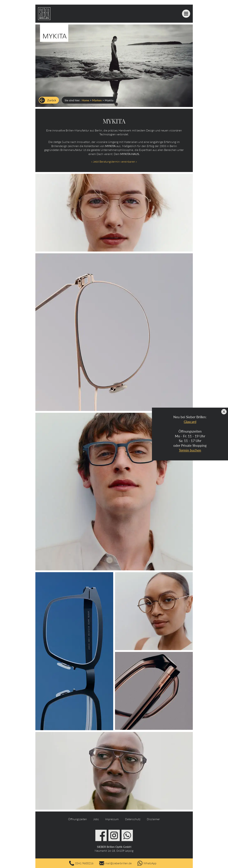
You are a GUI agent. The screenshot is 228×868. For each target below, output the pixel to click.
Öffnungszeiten (77, 819)
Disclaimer (153, 819)
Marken (97, 100)
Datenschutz (133, 819)
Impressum (112, 819)
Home (85, 100)
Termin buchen (190, 450)
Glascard (190, 422)
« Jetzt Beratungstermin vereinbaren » (114, 161)
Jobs (96, 819)
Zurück (52, 100)
